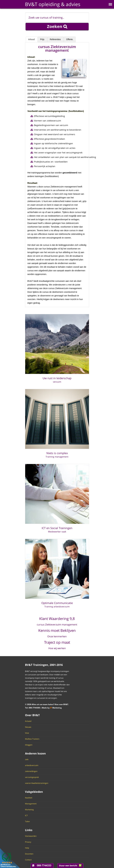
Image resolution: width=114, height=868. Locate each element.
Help (27, 848)
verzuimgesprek (32, 777)
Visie (27, 733)
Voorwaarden (31, 836)
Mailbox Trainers (32, 739)
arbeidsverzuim (32, 765)
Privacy (28, 842)
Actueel (28, 721)
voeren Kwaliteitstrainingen (37, 783)
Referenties (55, 39)
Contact (28, 860)
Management (31, 804)
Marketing (29, 810)
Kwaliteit (29, 798)
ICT (26, 816)
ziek (27, 759)
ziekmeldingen (31, 771)
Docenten (29, 854)
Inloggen (29, 745)
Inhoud (32, 39)
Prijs (43, 39)
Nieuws (28, 727)
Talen (27, 821)
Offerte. (70, 39)
